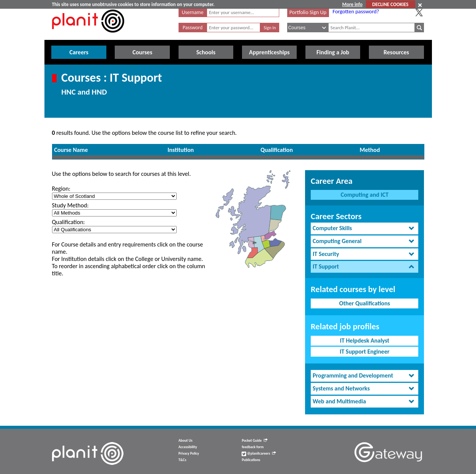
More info (352, 4)
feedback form (253, 447)
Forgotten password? (356, 11)
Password (193, 28)
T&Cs (182, 460)
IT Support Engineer (365, 352)
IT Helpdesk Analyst (365, 340)
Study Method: (70, 205)
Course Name (71, 150)
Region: (61, 189)
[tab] (365, 228)
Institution (181, 150)
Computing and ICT (365, 195)
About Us (186, 441)
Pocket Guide (254, 441)
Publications (251, 460)
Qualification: (69, 222)
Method (370, 150)
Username (193, 12)
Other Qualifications (365, 303)
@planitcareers (259, 453)
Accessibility (188, 447)
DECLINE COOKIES (390, 4)
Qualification (277, 150)
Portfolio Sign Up (308, 12)
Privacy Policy (189, 453)
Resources (396, 52)
